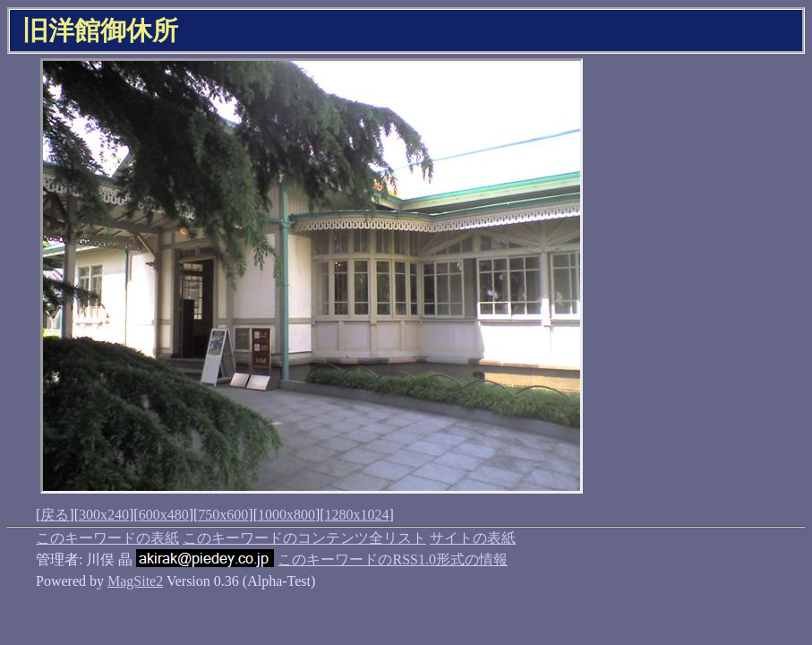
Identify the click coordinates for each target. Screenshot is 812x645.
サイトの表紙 (473, 538)
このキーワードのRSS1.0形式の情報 (392, 559)
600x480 (164, 515)
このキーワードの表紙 (107, 538)
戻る (55, 515)
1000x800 (286, 515)
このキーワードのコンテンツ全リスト (304, 538)
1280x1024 (357, 515)
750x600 (223, 515)
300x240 (104, 515)
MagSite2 (135, 581)
